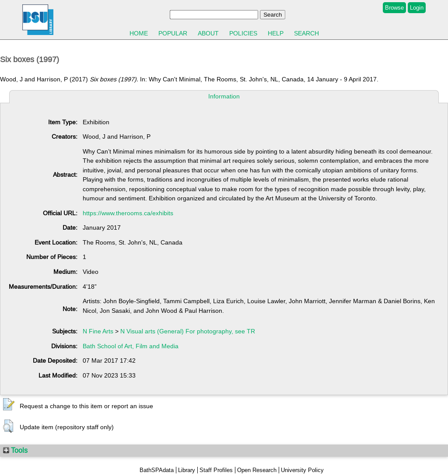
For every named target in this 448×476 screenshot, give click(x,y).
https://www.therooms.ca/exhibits (128, 213)
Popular (173, 33)
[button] (9, 405)
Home (139, 33)
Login (417, 8)
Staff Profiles (216, 470)
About (208, 33)
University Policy (302, 470)
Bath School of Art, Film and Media (131, 346)
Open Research (257, 470)
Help (276, 33)
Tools (15, 450)
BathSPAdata (157, 470)
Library (187, 470)
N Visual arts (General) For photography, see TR (188, 331)
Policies (243, 33)
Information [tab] (224, 96)
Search (306, 33)
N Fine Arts (98, 331)
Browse (394, 8)
